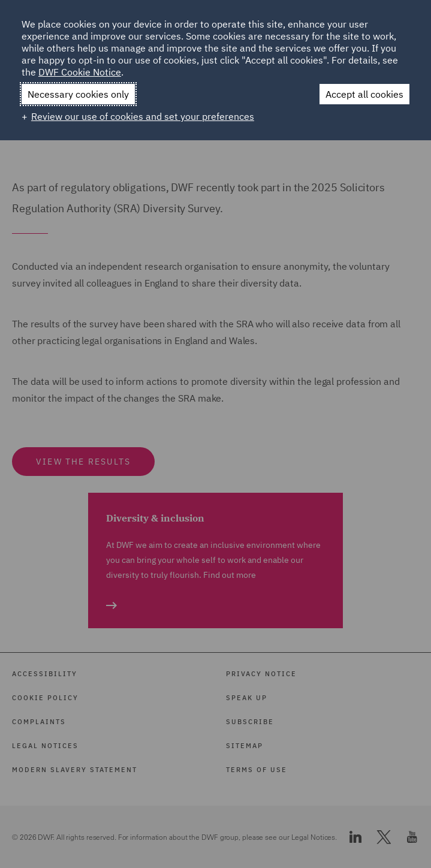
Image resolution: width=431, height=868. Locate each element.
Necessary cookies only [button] (78, 94)
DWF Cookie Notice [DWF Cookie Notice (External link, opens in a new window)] (80, 72)
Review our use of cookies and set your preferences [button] (143, 116)
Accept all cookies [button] (364, 94)
